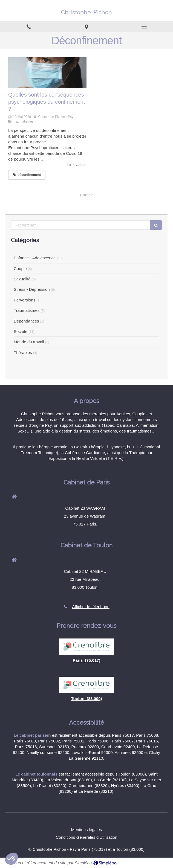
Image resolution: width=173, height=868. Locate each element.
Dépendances (26, 321)
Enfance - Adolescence (35, 258)
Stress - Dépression (32, 289)
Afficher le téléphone (91, 607)
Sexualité (22, 279)
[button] (11, 859)
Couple (20, 268)
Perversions (24, 300)
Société (21, 331)
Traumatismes (27, 310)
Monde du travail (29, 342)
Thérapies (23, 352)
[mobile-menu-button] (144, 27)
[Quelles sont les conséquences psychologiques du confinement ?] (47, 73)
